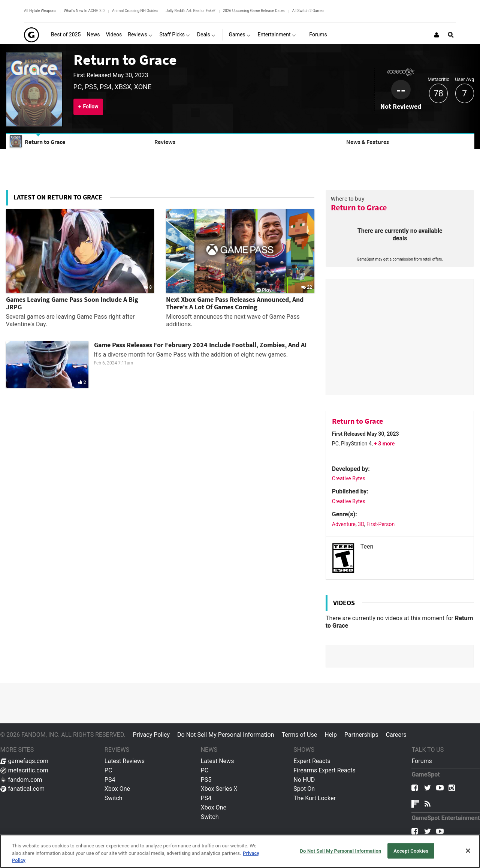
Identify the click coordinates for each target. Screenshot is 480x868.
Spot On (304, 789)
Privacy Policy (152, 735)
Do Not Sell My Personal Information (226, 735)
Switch (114, 798)
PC (108, 770)
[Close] (468, 851)
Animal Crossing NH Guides (135, 11)
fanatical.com (23, 789)
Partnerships (361, 735)
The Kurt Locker (314, 798)
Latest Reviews (125, 761)
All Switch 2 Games (308, 11)
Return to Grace (125, 60)
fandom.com (21, 780)
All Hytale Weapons (40, 11)
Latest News (218, 761)
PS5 (206, 780)
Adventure (344, 524)
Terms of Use (299, 735)
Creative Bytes (349, 478)
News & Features (368, 142)
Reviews (165, 142)
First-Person (381, 524)
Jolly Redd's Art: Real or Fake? (191, 11)
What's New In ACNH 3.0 (84, 11)
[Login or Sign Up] (437, 35)
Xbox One (117, 789)
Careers (396, 735)
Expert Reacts (312, 761)
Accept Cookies (411, 851)
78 (438, 94)
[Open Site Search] (451, 35)
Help (331, 735)
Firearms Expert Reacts (324, 770)
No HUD (304, 780)
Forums (422, 761)
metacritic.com (24, 770)
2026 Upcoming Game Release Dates (254, 11)
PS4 (110, 780)
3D (361, 524)
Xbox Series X (219, 789)
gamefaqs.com (25, 761)
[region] (240, 851)
